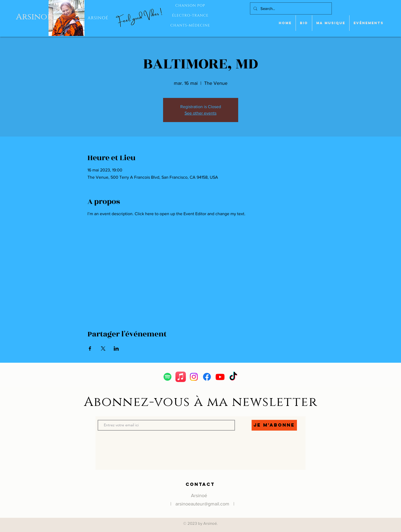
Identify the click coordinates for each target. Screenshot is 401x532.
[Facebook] (207, 377)
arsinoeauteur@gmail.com (202, 504)
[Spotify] (168, 377)
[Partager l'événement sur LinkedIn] (116, 348)
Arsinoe (34, 17)
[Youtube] (220, 377)
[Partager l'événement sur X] (103, 348)
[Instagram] (194, 377)
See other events (200, 113)
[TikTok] (233, 377)
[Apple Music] (181, 377)
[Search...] (290, 8)
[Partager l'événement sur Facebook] (90, 348)
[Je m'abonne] (274, 425)
